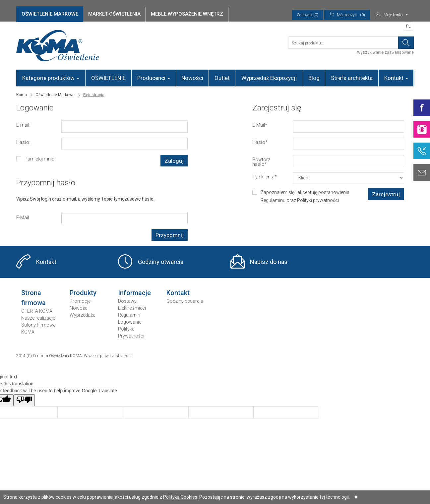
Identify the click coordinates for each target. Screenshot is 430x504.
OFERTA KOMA (37, 311)
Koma (22, 95)
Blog (314, 78)
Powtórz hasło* (261, 162)
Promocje (80, 301)
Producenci (154, 78)
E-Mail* (260, 125)
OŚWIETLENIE (108, 78)
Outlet (222, 78)
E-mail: (23, 125)
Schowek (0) (308, 15)
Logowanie (130, 322)
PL (408, 26)
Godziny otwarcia (161, 262)
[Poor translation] (24, 400)
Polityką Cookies (180, 497)
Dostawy (127, 301)
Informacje (134, 293)
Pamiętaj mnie (39, 159)
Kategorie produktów (51, 78)
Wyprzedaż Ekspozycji (269, 78)
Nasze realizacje (38, 318)
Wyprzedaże (82, 315)
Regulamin (129, 315)
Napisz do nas (269, 262)
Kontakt (396, 78)
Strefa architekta (352, 78)
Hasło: (23, 142)
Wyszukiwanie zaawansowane (385, 52)
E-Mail (23, 217)
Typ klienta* (265, 177)
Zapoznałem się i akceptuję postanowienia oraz (305, 196)
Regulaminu (273, 200)
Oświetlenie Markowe (55, 95)
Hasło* (260, 142)
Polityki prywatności (318, 200)
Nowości (192, 78)
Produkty (83, 293)
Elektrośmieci (132, 308)
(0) (347, 15)
